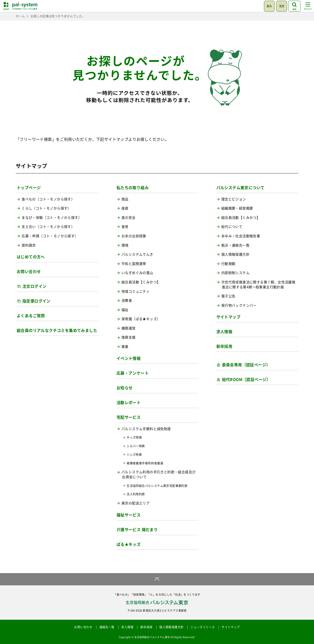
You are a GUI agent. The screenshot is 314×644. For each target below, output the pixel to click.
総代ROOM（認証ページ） (246, 379)
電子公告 (228, 296)
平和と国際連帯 (134, 264)
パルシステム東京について (241, 187)
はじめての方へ (31, 257)
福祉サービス (129, 515)
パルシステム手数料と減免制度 (146, 429)
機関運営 (129, 328)
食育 (125, 227)
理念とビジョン (234, 199)
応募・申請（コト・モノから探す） (50, 236)
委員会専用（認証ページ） (246, 365)
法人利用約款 (136, 494)
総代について (232, 227)
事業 (125, 347)
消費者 (127, 300)
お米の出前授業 (134, 236)
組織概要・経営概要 (237, 208)
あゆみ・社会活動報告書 (241, 236)
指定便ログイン (36, 301)
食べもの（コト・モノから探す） (48, 199)
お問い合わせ (29, 271)
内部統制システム (235, 273)
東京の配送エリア (136, 503)
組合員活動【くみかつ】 (141, 282)
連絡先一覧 (107, 627)
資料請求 (29, 245)
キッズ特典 (134, 438)
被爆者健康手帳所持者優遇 (145, 463)
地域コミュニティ (136, 291)
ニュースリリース (203, 627)
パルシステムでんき (137, 254)
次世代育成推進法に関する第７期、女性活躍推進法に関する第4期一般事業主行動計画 (258, 284)
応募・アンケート (133, 373)
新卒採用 (224, 346)
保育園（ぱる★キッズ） (141, 319)
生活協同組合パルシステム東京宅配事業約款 (157, 486)
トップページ (29, 187)
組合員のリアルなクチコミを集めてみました (57, 330)
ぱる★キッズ (129, 544)
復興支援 (129, 337)
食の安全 (129, 217)
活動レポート (129, 402)
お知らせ (125, 388)
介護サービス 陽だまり (137, 529)
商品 (125, 199)
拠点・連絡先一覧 (235, 245)
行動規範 (228, 264)
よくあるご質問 (31, 315)
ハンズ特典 (134, 455)
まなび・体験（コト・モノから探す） (52, 217)
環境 (125, 245)
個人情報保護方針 (235, 254)
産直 (125, 208)
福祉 (125, 310)
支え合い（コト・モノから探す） (48, 227)
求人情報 (224, 331)
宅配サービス (129, 417)
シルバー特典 (136, 446)
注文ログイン (34, 286)
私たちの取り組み (133, 187)
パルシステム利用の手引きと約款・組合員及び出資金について (158, 474)
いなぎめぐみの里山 (137, 273)
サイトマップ (228, 317)
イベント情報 (129, 358)
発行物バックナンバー (239, 305)
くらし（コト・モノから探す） (46, 208)
